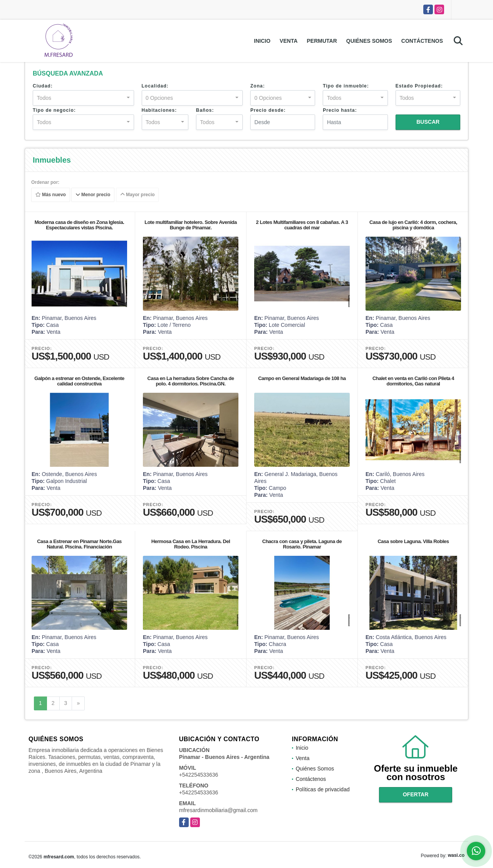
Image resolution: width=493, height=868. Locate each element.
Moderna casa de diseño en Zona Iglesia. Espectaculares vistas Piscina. (80, 225)
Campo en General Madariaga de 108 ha (302, 378)
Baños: (205, 110)
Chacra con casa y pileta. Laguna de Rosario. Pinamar (302, 544)
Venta (288, 41)
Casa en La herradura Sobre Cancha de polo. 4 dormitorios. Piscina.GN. (191, 381)
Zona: (258, 86)
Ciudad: (43, 86)
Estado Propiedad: (419, 86)
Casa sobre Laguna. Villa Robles (413, 541)
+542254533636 (199, 775)
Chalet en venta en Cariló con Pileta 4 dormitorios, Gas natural (413, 381)
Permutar (322, 41)
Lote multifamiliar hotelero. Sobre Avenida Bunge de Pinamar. (191, 225)
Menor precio (93, 195)
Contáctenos (422, 41)
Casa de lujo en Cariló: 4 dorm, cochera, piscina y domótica (413, 225)
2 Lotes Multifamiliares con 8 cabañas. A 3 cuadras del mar (302, 225)
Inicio (262, 41)
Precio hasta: (340, 110)
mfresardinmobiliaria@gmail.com (218, 810)
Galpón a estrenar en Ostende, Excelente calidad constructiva (79, 381)
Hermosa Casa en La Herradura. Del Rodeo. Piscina (191, 544)
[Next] (78, 703)
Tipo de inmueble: (346, 86)
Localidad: (155, 86)
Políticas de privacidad (323, 789)
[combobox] (83, 98)
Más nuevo (51, 195)
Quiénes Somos (369, 41)
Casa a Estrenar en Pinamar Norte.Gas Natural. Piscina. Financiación (79, 544)
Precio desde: (268, 110)
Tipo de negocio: (54, 110)
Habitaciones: (159, 110)
